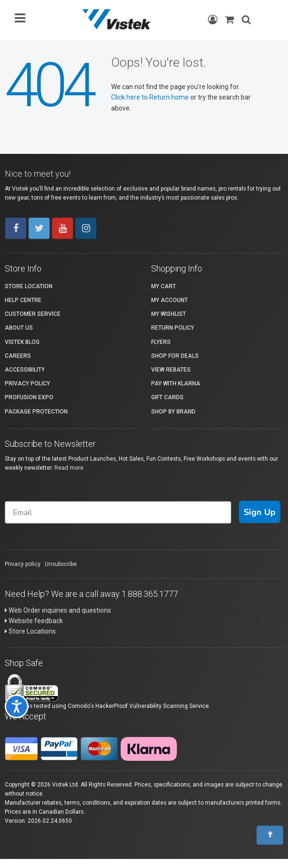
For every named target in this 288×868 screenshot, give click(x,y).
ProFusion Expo (29, 397)
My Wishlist (169, 314)
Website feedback (34, 621)
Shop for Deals (175, 356)
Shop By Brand (173, 412)
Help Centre (23, 300)
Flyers (161, 342)
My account (170, 300)
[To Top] (270, 835)
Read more (69, 468)
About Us (19, 328)
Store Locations (30, 631)
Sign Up (260, 512)
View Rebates (171, 370)
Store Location (29, 286)
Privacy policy (23, 564)
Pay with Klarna (176, 384)
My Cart (164, 286)
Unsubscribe (61, 564)
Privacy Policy (27, 384)
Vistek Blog (22, 342)
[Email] (118, 512)
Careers (18, 356)
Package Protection (36, 412)
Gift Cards (167, 397)
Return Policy (173, 328)
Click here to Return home (151, 97)
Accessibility (25, 370)
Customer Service (33, 314)
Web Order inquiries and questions (58, 610)
